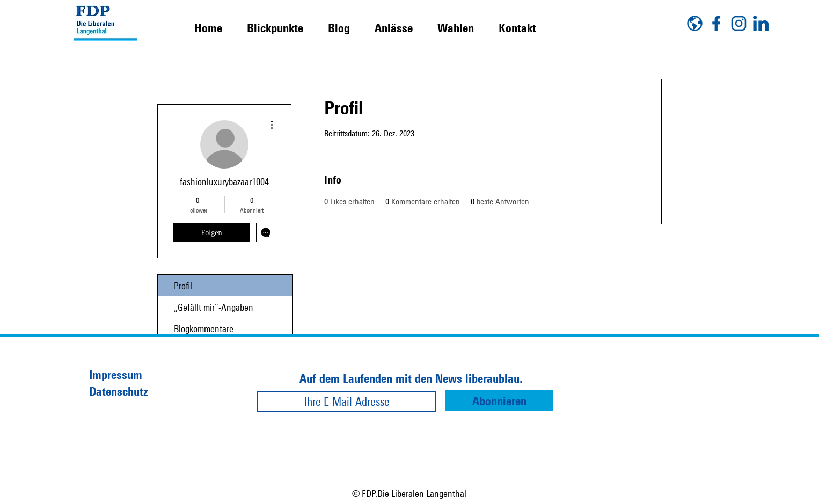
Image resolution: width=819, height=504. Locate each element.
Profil (183, 286)
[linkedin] (761, 23)
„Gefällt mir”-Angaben (214, 307)
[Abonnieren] (499, 401)
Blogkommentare (204, 328)
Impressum (116, 374)
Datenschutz (119, 391)
